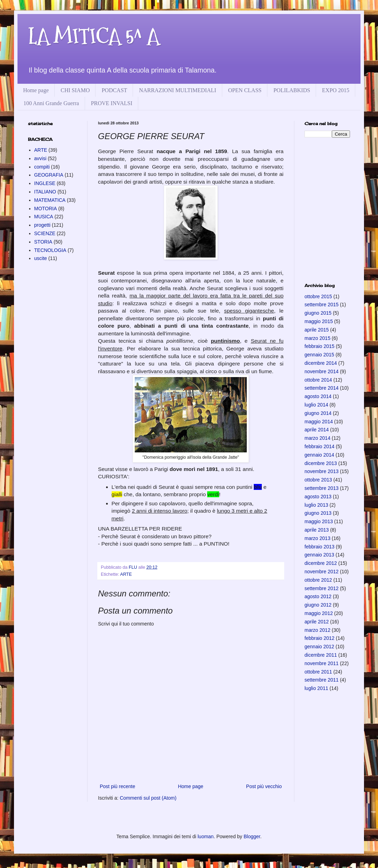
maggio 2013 (319, 521)
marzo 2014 (317, 438)
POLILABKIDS (292, 90)
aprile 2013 (317, 530)
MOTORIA (46, 209)
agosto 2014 (318, 396)
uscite (41, 258)
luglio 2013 (316, 505)
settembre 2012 (321, 588)
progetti (43, 225)
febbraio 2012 (320, 638)
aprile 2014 (317, 430)
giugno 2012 (318, 605)
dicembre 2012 (321, 563)
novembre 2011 (321, 663)
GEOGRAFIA (49, 175)
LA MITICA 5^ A (94, 36)
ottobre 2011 (318, 672)
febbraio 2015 (320, 346)
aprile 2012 (317, 622)
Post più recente (117, 786)
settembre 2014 (321, 388)
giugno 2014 (318, 413)
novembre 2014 (321, 371)
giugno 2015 (318, 313)
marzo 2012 (317, 630)
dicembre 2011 (321, 655)
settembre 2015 (321, 305)
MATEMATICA (50, 200)
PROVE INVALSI (112, 103)
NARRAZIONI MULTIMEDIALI (177, 90)
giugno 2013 (318, 513)
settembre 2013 (321, 488)
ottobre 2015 (318, 296)
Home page (36, 90)
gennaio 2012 (319, 647)
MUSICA (44, 217)
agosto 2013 (318, 497)
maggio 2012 (319, 613)
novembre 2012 (321, 572)
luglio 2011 (316, 688)
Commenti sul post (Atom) (148, 798)
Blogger (252, 836)
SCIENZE (45, 233)
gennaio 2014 (319, 455)
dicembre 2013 (321, 463)
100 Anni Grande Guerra (51, 103)
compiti (42, 167)
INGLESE (45, 183)
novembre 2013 (321, 471)
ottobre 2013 (318, 480)
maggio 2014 (319, 422)
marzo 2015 (317, 338)
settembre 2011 (321, 680)
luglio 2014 (316, 405)
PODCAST (114, 90)
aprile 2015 (317, 330)
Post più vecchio (264, 786)
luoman (205, 836)
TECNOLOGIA (50, 250)
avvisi (40, 158)
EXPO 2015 (336, 90)
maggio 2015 (319, 321)
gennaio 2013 (319, 555)
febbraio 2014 (320, 446)
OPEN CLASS (245, 90)
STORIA (43, 242)
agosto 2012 (318, 596)
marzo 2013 (317, 538)
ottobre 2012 (318, 580)
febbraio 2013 (320, 547)
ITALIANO (45, 192)
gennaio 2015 (319, 355)
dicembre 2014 (321, 363)
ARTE (126, 574)
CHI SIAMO (75, 90)
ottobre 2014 (318, 380)
